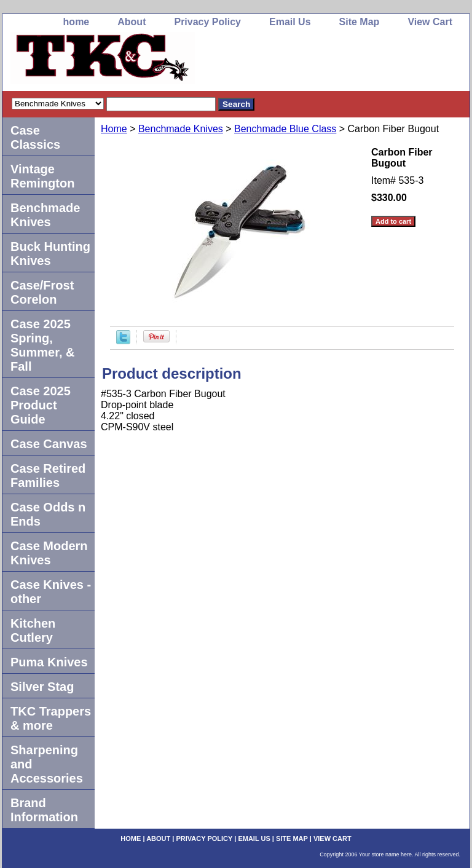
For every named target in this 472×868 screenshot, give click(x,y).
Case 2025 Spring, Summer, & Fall (42, 345)
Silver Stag (42, 687)
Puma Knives (49, 662)
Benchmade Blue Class (285, 129)
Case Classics (35, 137)
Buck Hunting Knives (50, 254)
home (77, 22)
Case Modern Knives (49, 553)
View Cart (430, 22)
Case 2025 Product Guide (41, 405)
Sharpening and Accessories (47, 764)
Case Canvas (49, 444)
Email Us (290, 22)
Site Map (360, 22)
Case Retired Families (48, 475)
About (132, 22)
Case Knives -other (51, 592)
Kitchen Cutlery (33, 630)
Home (114, 129)
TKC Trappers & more (51, 718)
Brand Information (44, 810)
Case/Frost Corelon (42, 292)
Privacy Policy (207, 22)
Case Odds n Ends (48, 514)
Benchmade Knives (181, 129)
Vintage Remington (42, 176)
